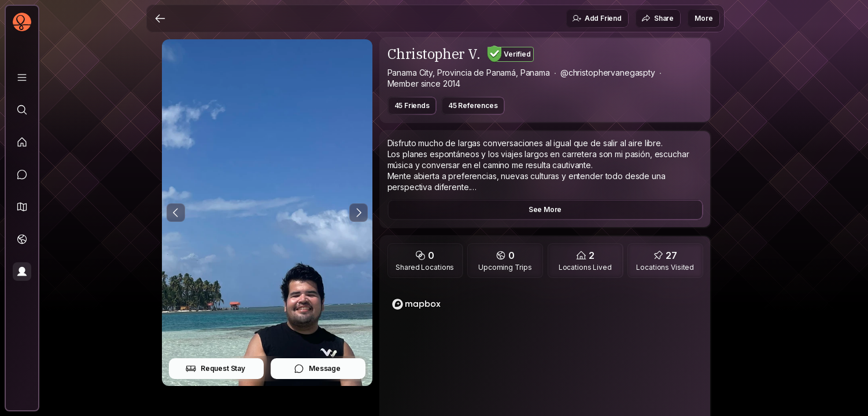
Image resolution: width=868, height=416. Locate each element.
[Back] (160, 18)
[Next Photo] (359, 213)
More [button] (703, 18)
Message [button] (317, 369)
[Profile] (22, 272)
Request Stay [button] (215, 369)
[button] (22, 207)
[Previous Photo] (176, 213)
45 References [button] (473, 105)
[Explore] (22, 110)
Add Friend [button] (597, 18)
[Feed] (22, 142)
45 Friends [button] (412, 105)
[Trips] (22, 239)
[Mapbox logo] (416, 304)
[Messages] (22, 174)
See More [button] (545, 209)
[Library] (22, 77)
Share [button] (658, 18)
